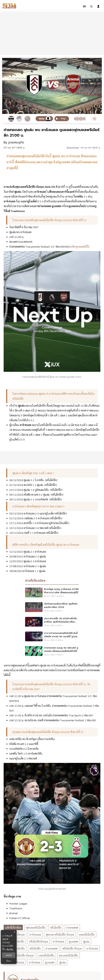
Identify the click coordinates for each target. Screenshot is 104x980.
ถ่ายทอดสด (72, 928)
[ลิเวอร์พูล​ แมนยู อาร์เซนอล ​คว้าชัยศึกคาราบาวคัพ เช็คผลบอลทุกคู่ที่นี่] (52, 593)
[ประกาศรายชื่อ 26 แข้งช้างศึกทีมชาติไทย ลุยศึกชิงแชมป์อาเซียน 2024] (52, 623)
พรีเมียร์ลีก (56, 928)
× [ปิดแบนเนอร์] (14, 932)
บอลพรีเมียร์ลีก (87, 935)
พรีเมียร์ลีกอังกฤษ (38, 941)
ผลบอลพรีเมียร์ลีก (69, 955)
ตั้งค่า (9, 961)
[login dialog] (98, 6)
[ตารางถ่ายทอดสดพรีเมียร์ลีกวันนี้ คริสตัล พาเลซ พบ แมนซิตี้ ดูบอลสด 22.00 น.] (52, 637)
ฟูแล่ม (86, 941)
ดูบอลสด (74, 941)
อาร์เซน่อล (58, 941)
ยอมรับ (9, 955)
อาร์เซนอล (35, 935)
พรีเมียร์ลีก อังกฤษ (72, 948)
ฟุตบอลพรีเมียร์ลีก (36, 928)
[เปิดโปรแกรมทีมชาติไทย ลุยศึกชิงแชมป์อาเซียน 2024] (52, 608)
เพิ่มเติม (10, 949)
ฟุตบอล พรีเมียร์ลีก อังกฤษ (60, 935)
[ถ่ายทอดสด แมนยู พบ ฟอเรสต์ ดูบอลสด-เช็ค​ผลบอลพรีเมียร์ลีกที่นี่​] (52, 652)
